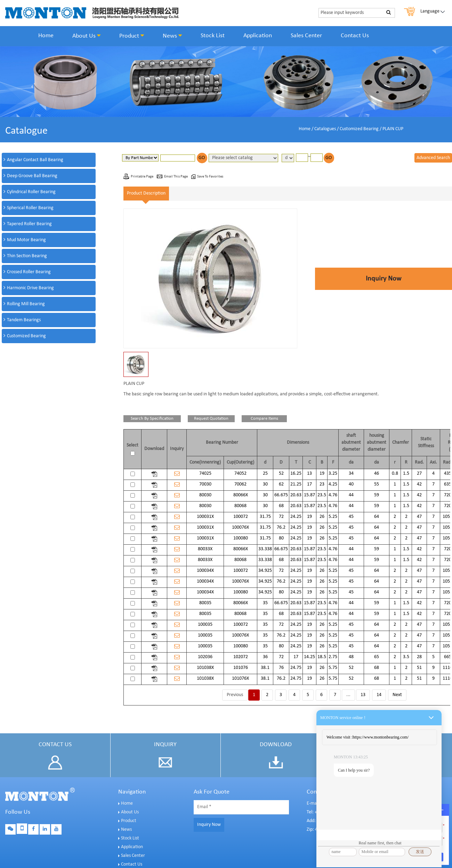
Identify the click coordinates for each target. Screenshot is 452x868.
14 (379, 695)
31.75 (265, 517)
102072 (241, 657)
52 (281, 474)
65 (377, 657)
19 (322, 474)
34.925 (265, 571)
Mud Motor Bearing (26, 240)
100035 (205, 625)
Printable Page (142, 177)
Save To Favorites (210, 177)
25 (265, 474)
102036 (205, 657)
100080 (241, 538)
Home (46, 36)
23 (322, 484)
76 (281, 668)
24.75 (296, 668)
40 (351, 484)
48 (351, 657)
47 (419, 517)
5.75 (333, 668)
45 (351, 517)
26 (322, 517)
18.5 (322, 657)
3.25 (333, 474)
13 (309, 474)
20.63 (296, 495)
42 (419, 484)
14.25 (309, 657)
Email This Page (176, 177)
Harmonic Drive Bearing (30, 288)
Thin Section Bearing (27, 256)
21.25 (296, 484)
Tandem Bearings (24, 320)
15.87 (309, 495)
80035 (205, 603)
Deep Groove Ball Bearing (32, 176)
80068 (240, 506)
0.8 (395, 474)
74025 (205, 474)
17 (309, 484)
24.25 (296, 517)
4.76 (333, 495)
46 (377, 474)
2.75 (333, 657)
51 (419, 668)
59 (377, 495)
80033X (205, 549)
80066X (241, 495)
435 (448, 474)
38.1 (265, 668)
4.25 (333, 484)
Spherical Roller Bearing (30, 208)
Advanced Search (433, 158)
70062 (240, 484)
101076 (241, 668)
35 (265, 603)
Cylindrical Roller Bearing (31, 192)
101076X (240, 678)
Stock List (213, 36)
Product (132, 36)
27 (419, 474)
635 (448, 484)
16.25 (296, 474)
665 (448, 657)
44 (351, 495)
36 (265, 657)
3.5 (406, 657)
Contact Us (355, 36)
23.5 (322, 495)
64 (377, 517)
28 (419, 657)
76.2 (281, 527)
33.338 (265, 549)
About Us (86, 36)
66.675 (281, 495)
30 (265, 484)
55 (377, 484)
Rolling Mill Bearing (26, 304)
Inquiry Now (384, 279)
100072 (241, 517)
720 (448, 495)
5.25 (333, 517)
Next (397, 695)
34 (351, 474)
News (172, 36)
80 (281, 538)
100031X (205, 517)
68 (281, 506)
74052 (240, 474)
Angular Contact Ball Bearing (35, 160)
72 (281, 517)
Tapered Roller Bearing (29, 224)
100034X (205, 571)
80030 (205, 495)
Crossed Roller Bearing (29, 272)
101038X (205, 668)
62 (281, 484)
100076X (240, 527)
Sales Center (306, 36)
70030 (205, 484)
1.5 (406, 474)
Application (258, 36)
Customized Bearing (359, 129)
